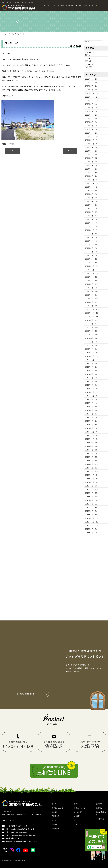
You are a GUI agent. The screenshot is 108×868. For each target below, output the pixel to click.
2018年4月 (91, 417)
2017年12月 (91, 432)
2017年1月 (91, 471)
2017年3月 (91, 464)
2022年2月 (91, 259)
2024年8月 (91, 151)
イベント (87, 5)
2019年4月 (91, 378)
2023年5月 (91, 205)
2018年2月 (91, 425)
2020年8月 (91, 324)
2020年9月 (91, 320)
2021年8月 (91, 280)
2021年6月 (91, 288)
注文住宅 (61, 5)
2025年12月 (91, 93)
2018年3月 (91, 421)
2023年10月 (91, 187)
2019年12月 (91, 352)
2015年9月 (91, 529)
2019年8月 (91, 363)
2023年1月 (91, 219)
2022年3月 (91, 255)
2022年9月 (91, 234)
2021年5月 (91, 291)
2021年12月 (91, 266)
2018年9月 (91, 399)
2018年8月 (91, 403)
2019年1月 (91, 385)
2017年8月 (91, 446)
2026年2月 (91, 86)
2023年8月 (91, 194)
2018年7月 (91, 407)
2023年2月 (91, 216)
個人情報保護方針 (100, 815)
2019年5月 (91, 374)
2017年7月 (91, 450)
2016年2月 (91, 511)
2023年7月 (91, 198)
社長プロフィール (81, 809)
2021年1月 (91, 306)
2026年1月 (91, 90)
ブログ (77, 804)
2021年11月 (91, 270)
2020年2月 (91, 345)
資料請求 (100, 804)
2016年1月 (91, 515)
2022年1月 (91, 262)
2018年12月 (91, 389)
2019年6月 (91, 371)
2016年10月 (91, 482)
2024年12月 (91, 136)
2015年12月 (91, 518)
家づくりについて (50, 5)
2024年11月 (91, 140)
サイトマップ (100, 823)
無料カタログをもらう (28, 694)
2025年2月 (91, 129)
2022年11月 (91, 226)
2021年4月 (91, 295)
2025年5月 (91, 118)
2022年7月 (91, 241)
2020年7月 (91, 327)
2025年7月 (91, 111)
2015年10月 (91, 525)
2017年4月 (91, 461)
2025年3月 (91, 126)
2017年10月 (91, 439)
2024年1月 (91, 176)
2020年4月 (91, 338)
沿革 (76, 823)
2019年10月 (91, 360)
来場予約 (100, 809)
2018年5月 (91, 414)
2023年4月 (91, 208)
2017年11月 (92, 435)
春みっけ (88, 61)
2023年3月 (91, 212)
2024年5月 (91, 162)
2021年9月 (91, 277)
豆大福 (88, 55)
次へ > (70, 151)
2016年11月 (91, 479)
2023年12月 (91, 180)
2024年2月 (91, 172)
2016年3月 (91, 507)
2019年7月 (91, 367)
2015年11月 (92, 522)
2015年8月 (91, 533)
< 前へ (13, 151)
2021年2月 (91, 302)
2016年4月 (91, 504)
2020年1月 (91, 349)
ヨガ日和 (88, 67)
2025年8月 (91, 108)
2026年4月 (91, 79)
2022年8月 (91, 237)
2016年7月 (91, 493)
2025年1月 (91, 133)
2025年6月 (91, 115)
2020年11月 (92, 313)
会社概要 (77, 818)
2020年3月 (91, 342)
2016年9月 (91, 486)
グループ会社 (79, 828)
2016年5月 (91, 500)
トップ (54, 804)
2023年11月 (91, 183)
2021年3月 (91, 298)
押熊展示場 (70, 5)
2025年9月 (91, 104)
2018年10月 (91, 396)
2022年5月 (91, 248)
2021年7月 (91, 284)
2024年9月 (91, 147)
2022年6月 (91, 244)
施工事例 (79, 5)
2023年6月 (91, 201)
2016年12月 (91, 475)
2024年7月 (91, 154)
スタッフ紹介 (79, 814)
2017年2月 (91, 468)
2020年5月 (91, 334)
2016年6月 (91, 497)
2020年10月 (92, 316)
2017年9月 (91, 443)
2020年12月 (92, 309)
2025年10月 (91, 100)
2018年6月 (91, 410)
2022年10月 (91, 230)
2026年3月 (91, 82)
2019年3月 (91, 381)
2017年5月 (91, 457)
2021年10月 (91, 273)
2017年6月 (91, 453)
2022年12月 (91, 223)
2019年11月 (91, 356)
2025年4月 (91, 122)
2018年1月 (91, 428)
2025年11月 (91, 97)
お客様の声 (56, 832)
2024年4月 (91, 165)
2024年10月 (91, 144)
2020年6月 (91, 331)
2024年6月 (91, 158)
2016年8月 (91, 489)
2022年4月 (91, 252)
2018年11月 (91, 392)
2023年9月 (91, 190)
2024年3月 (91, 169)
